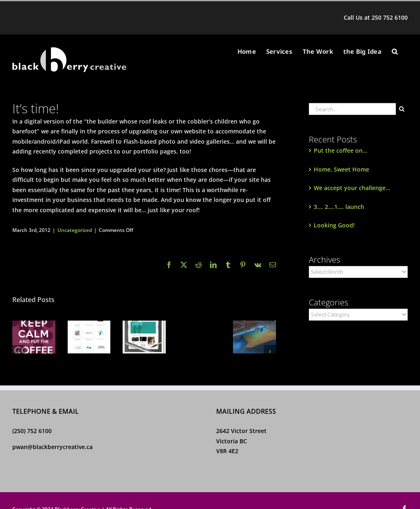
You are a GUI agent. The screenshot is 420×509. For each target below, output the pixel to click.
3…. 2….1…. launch (339, 207)
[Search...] (352, 109)
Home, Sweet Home (341, 169)
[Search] (402, 109)
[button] (395, 52)
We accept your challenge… (352, 188)
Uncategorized (75, 230)
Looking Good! (334, 225)
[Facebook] (16, 467)
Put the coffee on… (340, 150)
